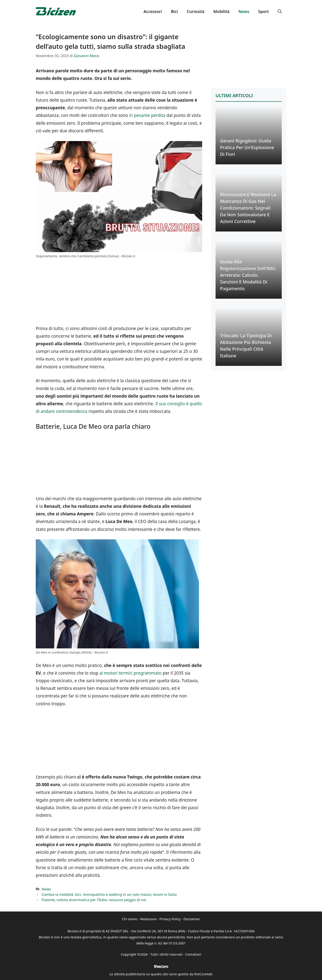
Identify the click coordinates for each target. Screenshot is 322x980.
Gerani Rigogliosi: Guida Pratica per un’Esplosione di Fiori (247, 147)
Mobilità (221, 11)
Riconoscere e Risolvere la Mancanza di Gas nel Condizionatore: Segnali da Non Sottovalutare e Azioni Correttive (248, 208)
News (244, 11)
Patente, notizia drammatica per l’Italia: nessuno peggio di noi (94, 900)
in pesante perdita (147, 115)
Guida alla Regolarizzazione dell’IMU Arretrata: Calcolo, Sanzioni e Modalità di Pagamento (248, 275)
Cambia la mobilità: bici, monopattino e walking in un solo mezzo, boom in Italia (109, 894)
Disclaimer (192, 919)
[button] (280, 11)
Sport (264, 11)
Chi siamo (130, 919)
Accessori (153, 11)
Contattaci (193, 954)
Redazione (148, 919)
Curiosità (196, 11)
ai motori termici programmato (130, 673)
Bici (174, 11)
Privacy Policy (170, 919)
